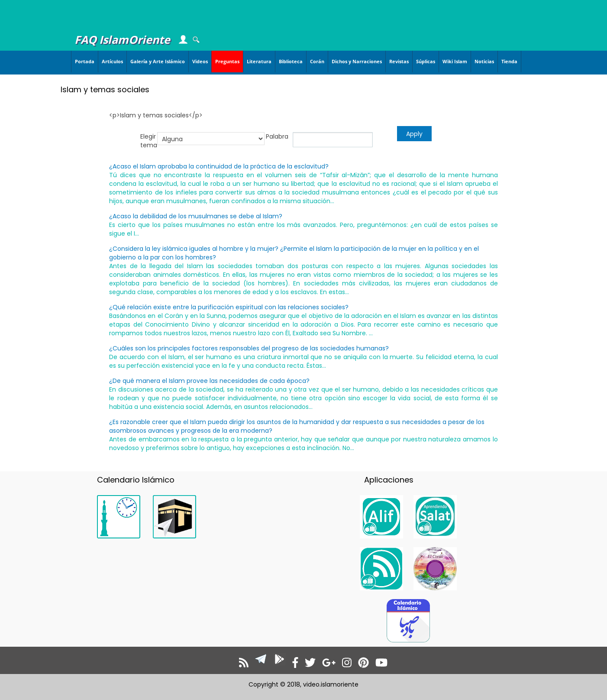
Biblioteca (291, 61)
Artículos (112, 61)
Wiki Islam (455, 61)
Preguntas (227, 61)
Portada (85, 61)
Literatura (259, 61)
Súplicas (426, 61)
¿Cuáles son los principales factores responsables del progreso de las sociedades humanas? (249, 348)
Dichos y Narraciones (357, 61)
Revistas (399, 61)
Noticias (484, 61)
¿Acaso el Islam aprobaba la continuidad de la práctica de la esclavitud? (219, 166)
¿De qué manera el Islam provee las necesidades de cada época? (209, 381)
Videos (200, 61)
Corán (317, 61)
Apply (414, 134)
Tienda (509, 61)
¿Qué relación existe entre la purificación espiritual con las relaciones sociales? (229, 307)
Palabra (277, 136)
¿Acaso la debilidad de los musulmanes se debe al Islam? (196, 216)
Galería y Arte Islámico (158, 61)
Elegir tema (149, 141)
